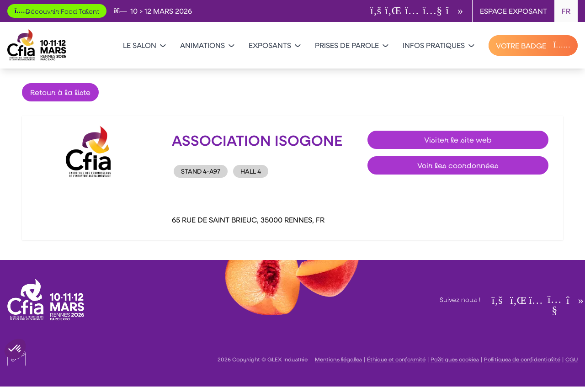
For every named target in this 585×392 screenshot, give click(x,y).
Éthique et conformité (396, 359)
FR (566, 11)
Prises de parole (351, 45)
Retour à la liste (60, 92)
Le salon (144, 45)
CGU (572, 359)
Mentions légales (338, 359)
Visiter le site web (458, 140)
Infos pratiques (438, 45)
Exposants (274, 45)
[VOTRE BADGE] (533, 45)
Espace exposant (513, 11)
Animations (207, 45)
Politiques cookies (455, 359)
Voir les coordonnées (458, 165)
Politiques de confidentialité (522, 359)
